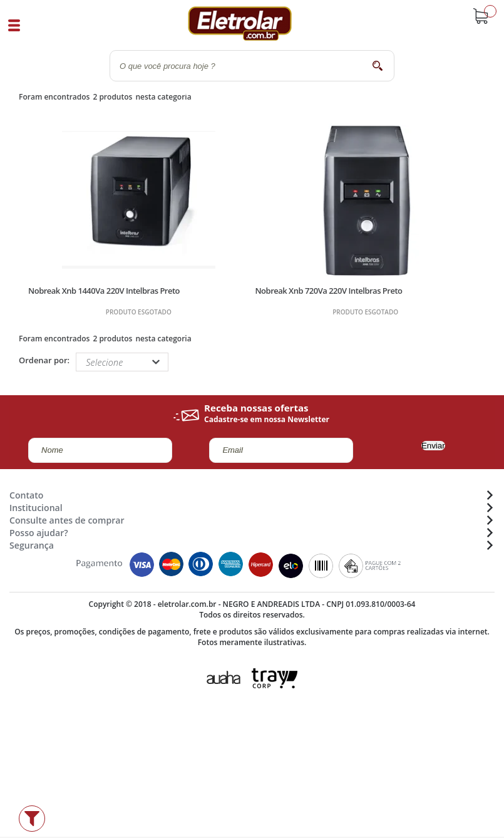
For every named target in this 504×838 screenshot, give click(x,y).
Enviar (433, 446)
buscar (377, 65)
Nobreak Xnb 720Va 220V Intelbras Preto (328, 291)
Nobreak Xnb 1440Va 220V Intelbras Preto (104, 291)
